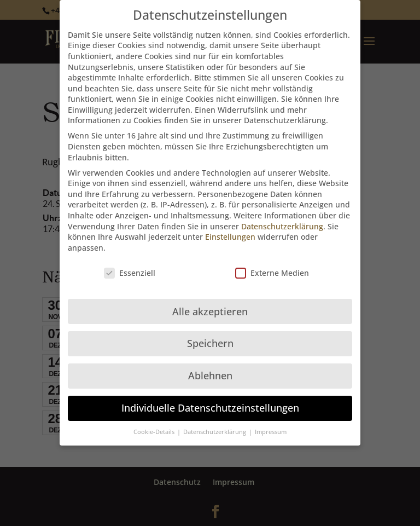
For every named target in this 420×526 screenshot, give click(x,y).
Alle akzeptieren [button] (210, 305)
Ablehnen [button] (210, 370)
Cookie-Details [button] (155, 426)
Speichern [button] (210, 338)
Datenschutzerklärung (282, 220)
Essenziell (130, 267)
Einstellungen (230, 231)
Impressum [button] (271, 426)
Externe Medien (272, 267)
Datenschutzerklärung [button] (215, 426)
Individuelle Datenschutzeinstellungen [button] (210, 402)
